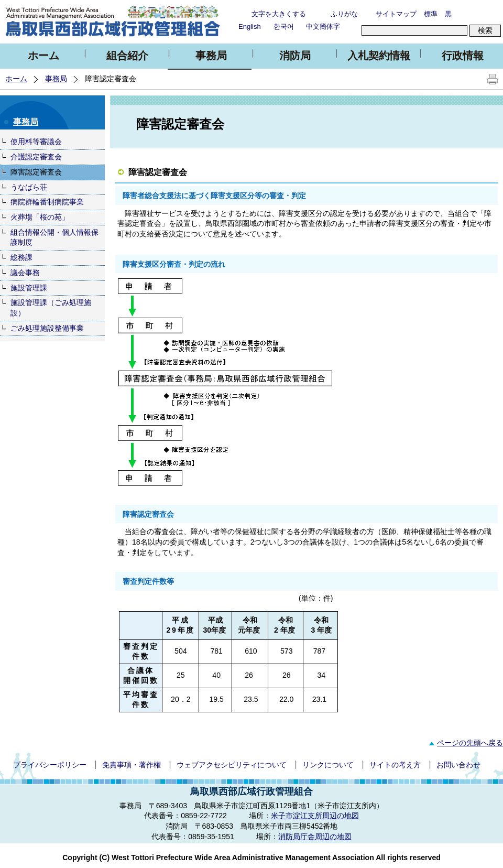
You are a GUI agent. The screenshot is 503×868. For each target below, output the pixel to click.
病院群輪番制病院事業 (47, 202)
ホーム (43, 56)
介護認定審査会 (36, 157)
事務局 (211, 56)
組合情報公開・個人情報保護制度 (54, 237)
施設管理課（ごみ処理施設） (51, 308)
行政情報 (463, 56)
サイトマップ (396, 14)
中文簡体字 (323, 26)
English (250, 26)
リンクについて (328, 765)
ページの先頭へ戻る (465, 743)
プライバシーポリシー (50, 765)
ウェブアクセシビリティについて (232, 765)
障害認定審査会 (36, 172)
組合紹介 (127, 56)
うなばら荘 (29, 187)
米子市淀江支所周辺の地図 (315, 816)
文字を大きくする (279, 14)
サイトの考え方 (395, 765)
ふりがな (344, 14)
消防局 (295, 56)
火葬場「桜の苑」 (40, 217)
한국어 (284, 26)
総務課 (21, 257)
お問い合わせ (458, 765)
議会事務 (25, 273)
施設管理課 (29, 288)
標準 (431, 14)
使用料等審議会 (36, 142)
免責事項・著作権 (132, 765)
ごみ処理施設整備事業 (47, 328)
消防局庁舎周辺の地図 (315, 837)
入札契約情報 (379, 56)
